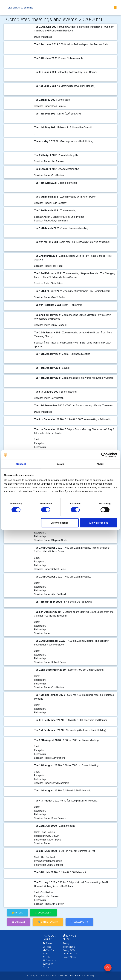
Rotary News (69, 957)
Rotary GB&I (69, 950)
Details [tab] (60, 464)
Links (47, 957)
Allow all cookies (99, 523)
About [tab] (100, 464)
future (17, 913)
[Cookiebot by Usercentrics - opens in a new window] (104, 455)
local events (79, 922)
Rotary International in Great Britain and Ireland (69, 976)
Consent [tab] (21, 464)
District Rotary (70, 954)
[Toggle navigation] (115, 8)
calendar (19, 922)
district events (48, 922)
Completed (43, 913)
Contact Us (50, 960)
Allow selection (60, 523)
